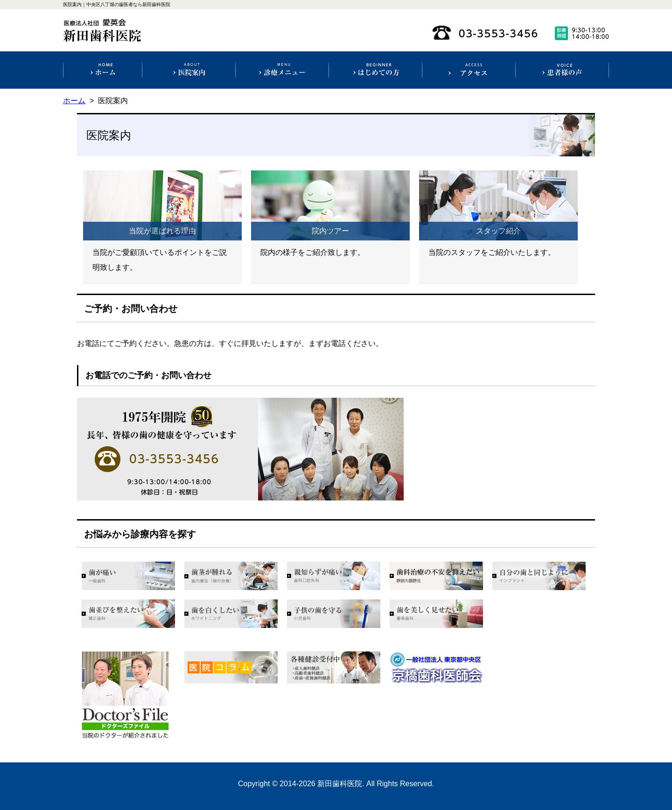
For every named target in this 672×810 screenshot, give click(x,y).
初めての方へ (375, 70)
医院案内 (189, 70)
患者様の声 (562, 70)
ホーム (103, 70)
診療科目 (282, 70)
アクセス (469, 70)
